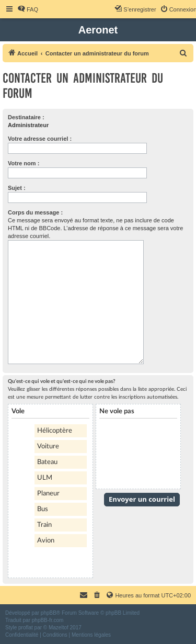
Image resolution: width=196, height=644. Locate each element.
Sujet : (17, 188)
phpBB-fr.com (48, 620)
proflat (26, 628)
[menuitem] (28, 9)
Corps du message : (35, 212)
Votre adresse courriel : (40, 139)
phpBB (49, 613)
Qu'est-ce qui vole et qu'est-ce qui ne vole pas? (62, 381)
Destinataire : (26, 117)
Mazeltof (59, 628)
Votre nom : (24, 163)
